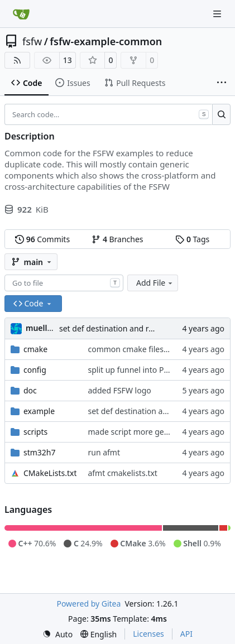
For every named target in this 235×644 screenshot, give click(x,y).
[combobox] (64, 283)
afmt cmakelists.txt (122, 473)
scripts (35, 432)
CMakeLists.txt (50, 473)
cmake (35, 349)
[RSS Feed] (17, 60)
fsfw (32, 41)
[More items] (222, 83)
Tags (192, 239)
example (39, 411)
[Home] (21, 14)
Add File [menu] (155, 283)
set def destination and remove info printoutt (142, 328)
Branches (117, 239)
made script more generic (135, 432)
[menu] (57, 634)
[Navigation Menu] (218, 14)
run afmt (104, 452)
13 (68, 60)
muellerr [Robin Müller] (42, 328)
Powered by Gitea (88, 604)
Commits (42, 239)
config (35, 370)
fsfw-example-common (106, 41)
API (186, 634)
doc (30, 390)
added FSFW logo (119, 390)
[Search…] (221, 114)
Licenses (148, 634)
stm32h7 (40, 452)
